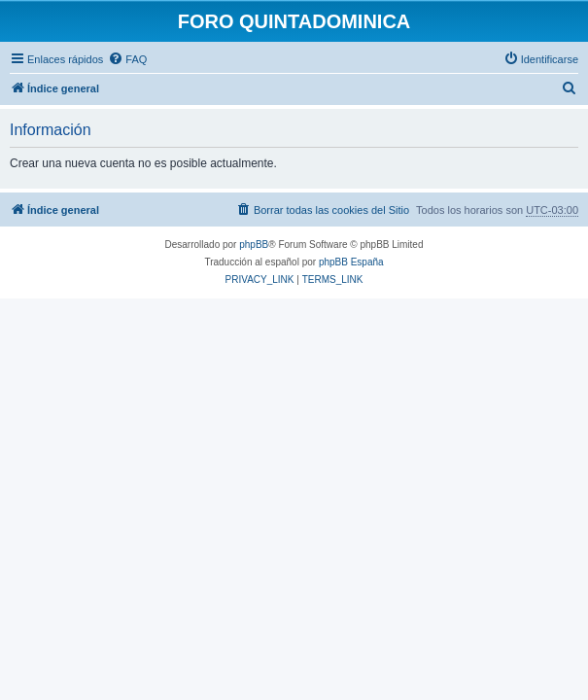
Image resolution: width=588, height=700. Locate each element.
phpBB (254, 245)
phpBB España (351, 262)
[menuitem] (127, 59)
